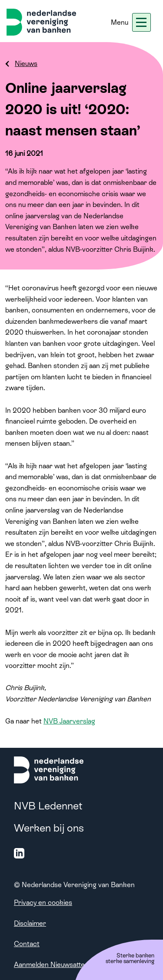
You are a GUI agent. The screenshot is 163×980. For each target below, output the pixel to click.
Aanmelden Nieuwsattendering (61, 965)
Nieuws (26, 64)
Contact (27, 944)
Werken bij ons (49, 828)
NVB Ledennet (48, 806)
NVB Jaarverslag (69, 721)
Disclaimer (30, 923)
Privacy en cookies (43, 903)
